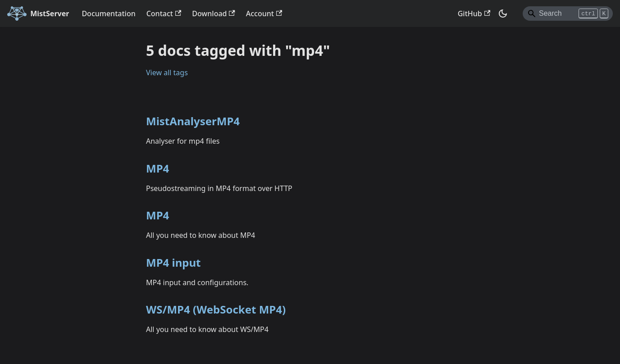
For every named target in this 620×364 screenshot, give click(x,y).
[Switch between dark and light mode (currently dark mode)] (503, 14)
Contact (164, 14)
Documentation (108, 14)
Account (264, 14)
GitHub (474, 14)
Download (214, 14)
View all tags (167, 73)
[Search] (568, 14)
